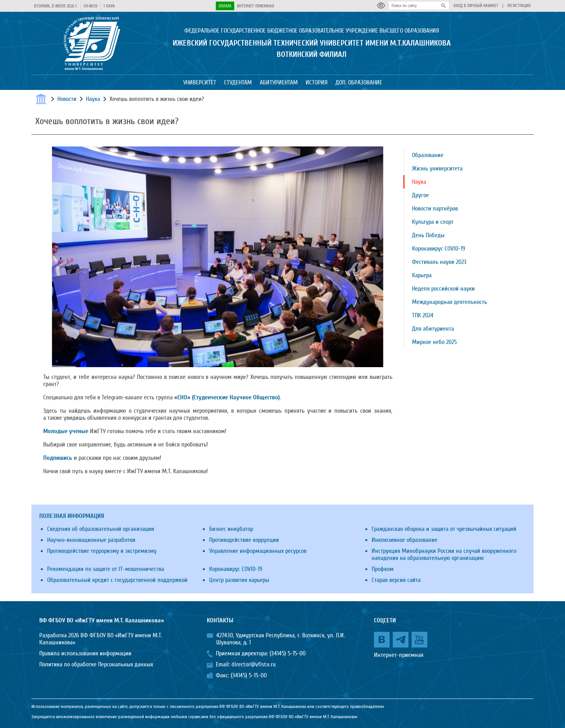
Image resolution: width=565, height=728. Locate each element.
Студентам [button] (238, 82)
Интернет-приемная (256, 6)
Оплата (225, 6)
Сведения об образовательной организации (101, 529)
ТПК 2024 (423, 315)
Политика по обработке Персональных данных (96, 664)
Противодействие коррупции (244, 540)
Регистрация (519, 6)
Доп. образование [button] (359, 82)
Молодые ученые (66, 431)
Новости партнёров (435, 209)
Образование (428, 155)
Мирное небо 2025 (434, 342)
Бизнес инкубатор (231, 529)
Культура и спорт (433, 222)
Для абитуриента (433, 329)
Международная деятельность (449, 302)
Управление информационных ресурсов (258, 551)
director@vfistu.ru (254, 664)
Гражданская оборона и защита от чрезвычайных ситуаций (444, 529)
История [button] (317, 82)
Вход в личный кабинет (476, 6)
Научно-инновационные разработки (91, 540)
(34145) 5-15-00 (288, 653)
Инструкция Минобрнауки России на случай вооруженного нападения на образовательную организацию (444, 554)
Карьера (422, 275)
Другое (420, 195)
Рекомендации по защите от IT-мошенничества (106, 569)
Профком (383, 569)
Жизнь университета (437, 168)
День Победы (428, 235)
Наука (93, 99)
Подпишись (58, 458)
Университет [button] (200, 82)
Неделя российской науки (443, 289)
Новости (67, 99)
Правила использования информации (85, 653)
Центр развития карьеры (239, 580)
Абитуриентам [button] (279, 82)
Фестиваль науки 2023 (439, 262)
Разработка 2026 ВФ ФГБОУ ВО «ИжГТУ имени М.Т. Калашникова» (101, 639)
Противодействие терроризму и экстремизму (102, 551)
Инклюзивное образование (405, 540)
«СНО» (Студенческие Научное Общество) (227, 397)
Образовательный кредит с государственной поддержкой (117, 580)
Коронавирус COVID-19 (438, 249)
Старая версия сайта (396, 580)
